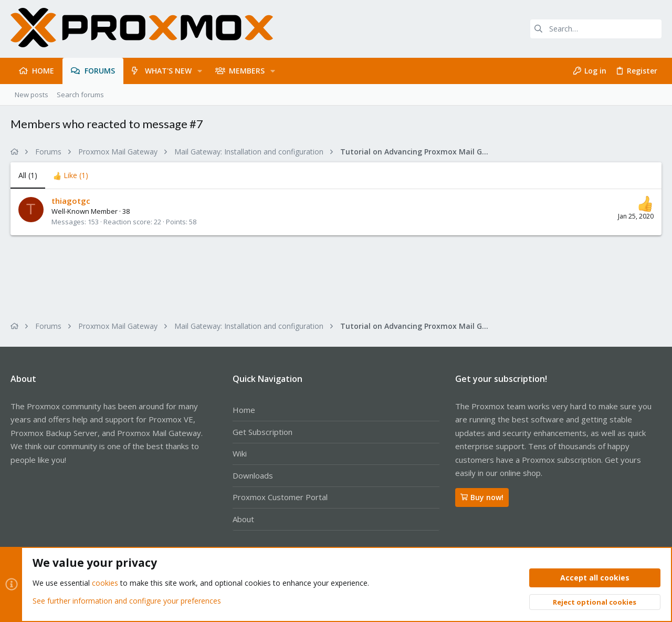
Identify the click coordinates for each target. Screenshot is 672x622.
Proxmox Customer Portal (280, 497)
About (243, 519)
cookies (105, 583)
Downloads (253, 475)
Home (244, 410)
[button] (200, 71)
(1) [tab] (28, 175)
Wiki (240, 453)
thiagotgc (71, 201)
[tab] (71, 175)
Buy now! (482, 497)
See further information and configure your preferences (127, 601)
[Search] (596, 29)
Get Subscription (262, 432)
